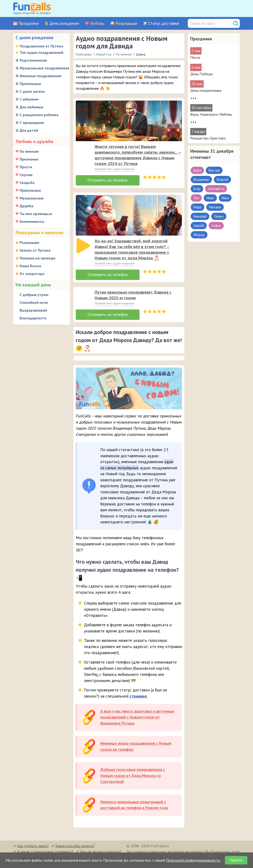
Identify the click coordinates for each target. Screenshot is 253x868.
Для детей (29, 130)
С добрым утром (34, 295)
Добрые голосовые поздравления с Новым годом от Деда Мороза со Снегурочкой (133, 776)
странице (138, 696)
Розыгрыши (126, 23)
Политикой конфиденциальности (193, 860)
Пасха (195, 57)
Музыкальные (32, 198)
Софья (216, 226)
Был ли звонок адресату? (101, 851)
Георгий (222, 180)
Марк (198, 207)
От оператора (32, 274)
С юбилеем (29, 99)
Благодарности (33, 318)
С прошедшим (32, 123)
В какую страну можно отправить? (45, 851)
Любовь (97, 23)
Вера (197, 170)
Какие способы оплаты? (75, 846)
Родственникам (33, 60)
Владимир (201, 180)
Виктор (214, 170)
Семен (219, 216)
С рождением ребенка (39, 115)
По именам (29, 151)
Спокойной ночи (34, 302)
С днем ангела (32, 91)
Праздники (28, 23)
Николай (200, 216)
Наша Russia (30, 266)
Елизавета (216, 189)
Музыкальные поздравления (44, 68)
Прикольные (30, 84)
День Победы (202, 74)
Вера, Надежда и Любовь (211, 114)
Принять (236, 860)
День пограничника (206, 90)
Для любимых (31, 107)
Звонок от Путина (35, 250)
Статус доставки (163, 23)
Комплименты (32, 221)
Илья (225, 198)
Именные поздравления (40, 76)
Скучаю (26, 175)
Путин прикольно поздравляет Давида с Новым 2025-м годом (133, 295)
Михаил (215, 207)
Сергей (199, 226)
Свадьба (27, 182)
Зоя (196, 198)
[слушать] (83, 151)
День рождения (64, 23)
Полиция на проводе (38, 258)
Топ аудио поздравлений (41, 52)
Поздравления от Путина (41, 46)
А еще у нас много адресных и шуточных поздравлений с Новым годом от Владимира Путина (137, 717)
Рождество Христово (208, 138)
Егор (197, 189)
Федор (199, 235)
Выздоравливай (33, 310)
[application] (84, 152)
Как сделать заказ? (33, 846)
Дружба (26, 206)
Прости (26, 167)
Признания (29, 159)
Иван (210, 198)
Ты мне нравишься (36, 214)
